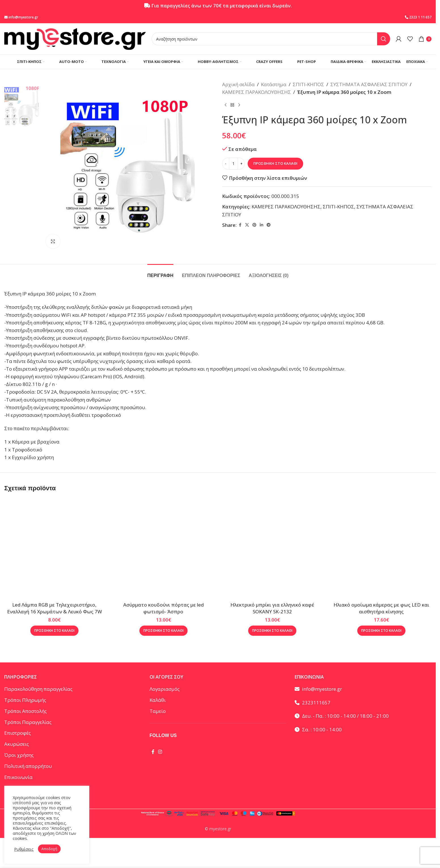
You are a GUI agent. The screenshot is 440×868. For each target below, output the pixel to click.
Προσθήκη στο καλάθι (275, 163)
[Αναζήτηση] (271, 39)
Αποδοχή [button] (49, 849)
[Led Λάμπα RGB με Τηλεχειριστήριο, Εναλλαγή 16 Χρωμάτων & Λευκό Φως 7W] (55, 549)
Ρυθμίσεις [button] (24, 849)
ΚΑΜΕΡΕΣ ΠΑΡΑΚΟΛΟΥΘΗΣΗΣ (257, 92)
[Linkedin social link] (262, 225)
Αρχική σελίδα (238, 84)
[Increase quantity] (241, 164)
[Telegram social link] (269, 225)
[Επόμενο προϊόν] (239, 105)
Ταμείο (158, 711)
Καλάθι (158, 700)
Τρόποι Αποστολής (25, 711)
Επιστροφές (18, 733)
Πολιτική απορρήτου (28, 766)
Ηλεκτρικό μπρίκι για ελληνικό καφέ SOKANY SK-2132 (272, 608)
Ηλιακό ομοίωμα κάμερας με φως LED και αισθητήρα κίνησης (381, 608)
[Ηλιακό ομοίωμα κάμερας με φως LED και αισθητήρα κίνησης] (381, 549)
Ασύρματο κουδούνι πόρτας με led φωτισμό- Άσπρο (163, 608)
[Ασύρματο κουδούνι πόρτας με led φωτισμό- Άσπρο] (164, 549)
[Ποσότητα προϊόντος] (233, 164)
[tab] (160, 273)
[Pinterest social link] (254, 225)
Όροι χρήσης (19, 755)
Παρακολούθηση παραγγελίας (38, 689)
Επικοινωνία (18, 777)
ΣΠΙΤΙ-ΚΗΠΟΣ (308, 84)
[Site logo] (75, 38)
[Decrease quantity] (226, 164)
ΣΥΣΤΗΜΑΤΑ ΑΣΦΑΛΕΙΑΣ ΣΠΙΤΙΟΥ (369, 84)
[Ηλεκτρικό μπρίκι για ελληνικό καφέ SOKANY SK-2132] (272, 549)
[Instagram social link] (160, 752)
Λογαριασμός (165, 689)
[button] (54, 631)
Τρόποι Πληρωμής (25, 700)
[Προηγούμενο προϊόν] (226, 105)
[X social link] (247, 225)
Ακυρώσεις (17, 744)
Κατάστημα (274, 84)
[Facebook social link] (240, 225)
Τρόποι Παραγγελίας (28, 722)
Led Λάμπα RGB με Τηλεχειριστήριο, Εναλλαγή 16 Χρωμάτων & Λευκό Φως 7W (55, 608)
